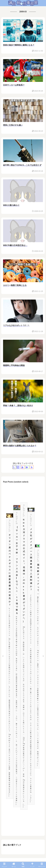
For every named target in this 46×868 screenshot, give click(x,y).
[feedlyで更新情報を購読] (27, 467)
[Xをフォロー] (14, 467)
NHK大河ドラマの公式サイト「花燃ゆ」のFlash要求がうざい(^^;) (24, 571)
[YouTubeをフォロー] (23, 467)
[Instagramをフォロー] (19, 467)
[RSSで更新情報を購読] (32, 467)
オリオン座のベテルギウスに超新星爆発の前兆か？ (10, 570)
